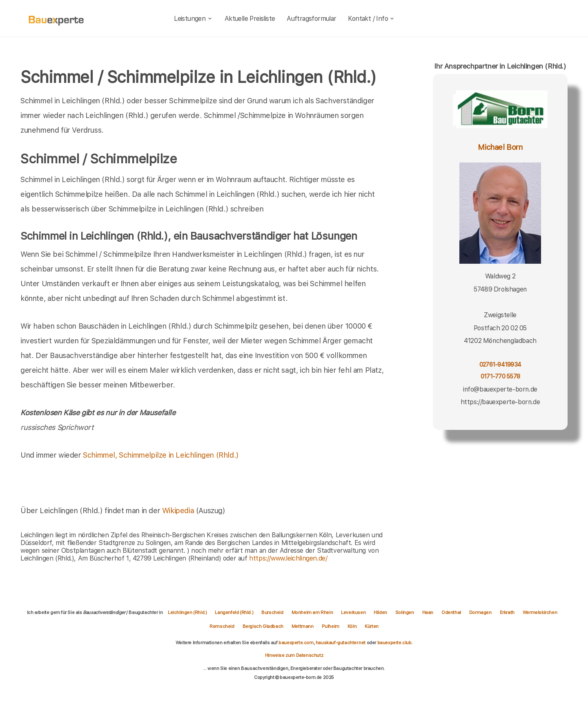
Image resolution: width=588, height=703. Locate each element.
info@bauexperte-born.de (500, 389)
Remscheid (222, 626)
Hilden (380, 612)
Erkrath (507, 612)
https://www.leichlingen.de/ (288, 558)
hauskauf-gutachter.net (341, 643)
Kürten (372, 626)
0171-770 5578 (500, 376)
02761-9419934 (500, 364)
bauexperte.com (296, 643)
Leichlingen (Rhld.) (187, 612)
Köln (352, 626)
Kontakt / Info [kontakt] (371, 19)
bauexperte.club (394, 643)
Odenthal (451, 612)
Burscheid (272, 612)
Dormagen (480, 612)
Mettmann (303, 626)
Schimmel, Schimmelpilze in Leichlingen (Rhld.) (161, 455)
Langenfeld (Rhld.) (234, 612)
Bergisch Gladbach (263, 626)
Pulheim (331, 626)
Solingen (405, 612)
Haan (428, 612)
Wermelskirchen (540, 612)
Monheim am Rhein (312, 612)
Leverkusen (353, 612)
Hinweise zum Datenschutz (294, 655)
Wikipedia (179, 511)
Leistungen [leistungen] (193, 19)
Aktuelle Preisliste (250, 19)
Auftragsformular (311, 19)
